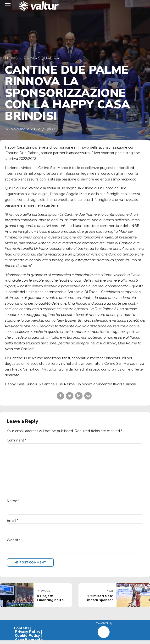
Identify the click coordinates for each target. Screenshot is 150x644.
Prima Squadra (41, 58)
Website (14, 543)
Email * (12, 523)
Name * (13, 504)
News (11, 58)
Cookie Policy (27, 639)
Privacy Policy (28, 636)
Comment (17, 440)
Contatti (21, 632)
